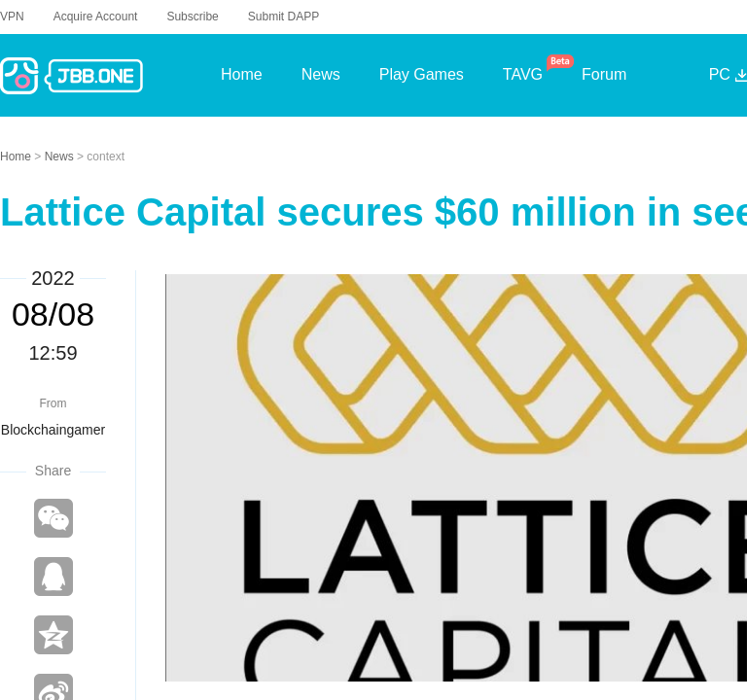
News (61, 157)
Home (17, 157)
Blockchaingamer (53, 430)
